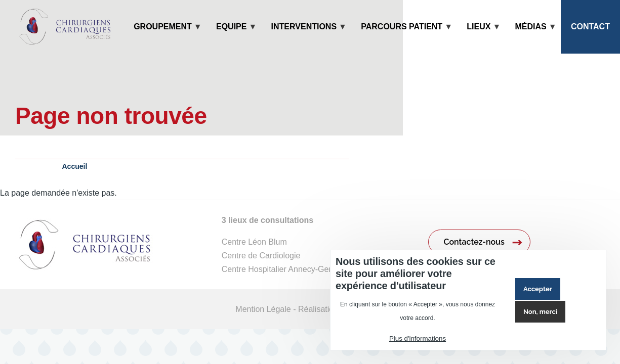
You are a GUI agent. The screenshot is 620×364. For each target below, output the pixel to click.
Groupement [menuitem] (163, 38)
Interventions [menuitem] (304, 38)
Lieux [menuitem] (479, 38)
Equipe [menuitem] (231, 38)
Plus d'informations (418, 338)
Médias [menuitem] (531, 38)
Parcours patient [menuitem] (402, 38)
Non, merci (540, 312)
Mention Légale (263, 309)
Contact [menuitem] (590, 27)
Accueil (75, 166)
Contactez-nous (474, 242)
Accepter (538, 289)
